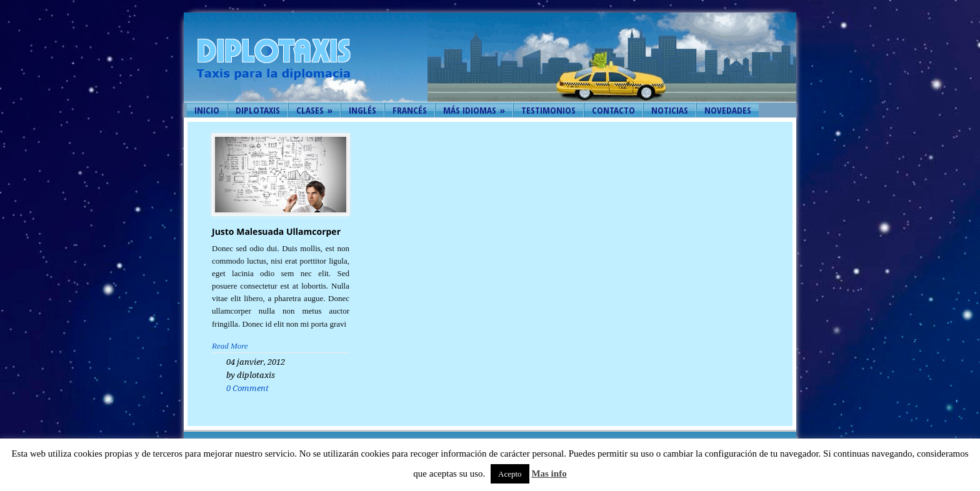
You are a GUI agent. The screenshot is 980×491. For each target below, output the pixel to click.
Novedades (728, 110)
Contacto (613, 110)
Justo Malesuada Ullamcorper (276, 231)
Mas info (549, 474)
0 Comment (247, 388)
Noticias (670, 110)
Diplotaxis (258, 110)
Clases (314, 110)
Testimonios (548, 110)
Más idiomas (474, 110)
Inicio (207, 110)
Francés (410, 110)
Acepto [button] (510, 474)
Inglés (362, 110)
